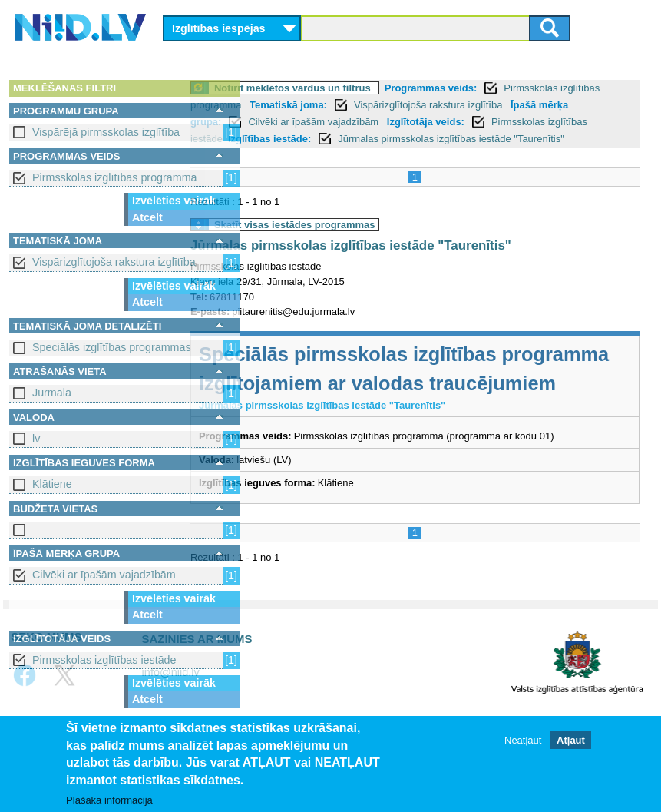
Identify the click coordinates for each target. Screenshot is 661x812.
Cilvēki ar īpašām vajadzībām (104, 575)
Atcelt (147, 217)
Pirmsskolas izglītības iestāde (104, 660)
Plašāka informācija (109, 800)
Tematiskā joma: (392, 105)
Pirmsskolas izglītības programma (115, 177)
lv (36, 439)
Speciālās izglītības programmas (112, 347)
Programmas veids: (492, 88)
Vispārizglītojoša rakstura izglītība (114, 262)
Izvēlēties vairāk (174, 201)
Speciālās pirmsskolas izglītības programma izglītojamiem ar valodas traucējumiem (429, 400)
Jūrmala (52, 393)
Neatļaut (523, 740)
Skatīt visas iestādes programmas (356, 242)
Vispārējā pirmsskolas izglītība (106, 132)
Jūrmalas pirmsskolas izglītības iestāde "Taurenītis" (412, 262)
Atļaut (571, 740)
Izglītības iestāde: (485, 139)
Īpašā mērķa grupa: (303, 122)
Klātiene (52, 484)
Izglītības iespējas (219, 28)
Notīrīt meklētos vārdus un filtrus (354, 88)
